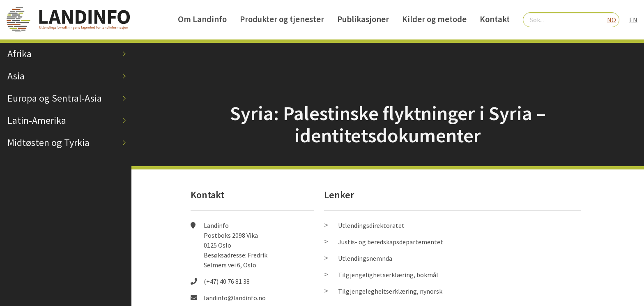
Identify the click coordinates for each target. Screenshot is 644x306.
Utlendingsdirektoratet (371, 225)
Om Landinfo (202, 19)
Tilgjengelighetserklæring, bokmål (388, 275)
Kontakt (495, 19)
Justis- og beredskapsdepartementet (391, 242)
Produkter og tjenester (282, 19)
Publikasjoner (363, 19)
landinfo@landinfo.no (235, 298)
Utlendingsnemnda (365, 258)
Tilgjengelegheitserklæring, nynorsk (390, 291)
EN (633, 20)
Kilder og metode (434, 19)
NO (612, 20)
